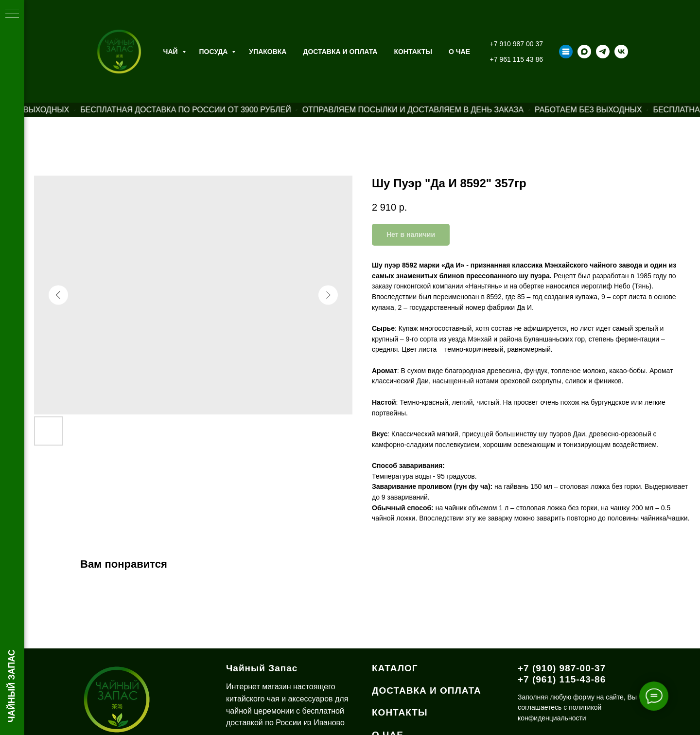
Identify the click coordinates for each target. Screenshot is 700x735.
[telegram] (603, 52)
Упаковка (268, 52)
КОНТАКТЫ (400, 712)
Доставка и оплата (340, 52)
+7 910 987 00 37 (516, 44)
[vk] (621, 52)
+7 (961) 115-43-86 (562, 679)
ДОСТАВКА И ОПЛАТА (427, 690)
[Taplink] (566, 52)
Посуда (215, 52)
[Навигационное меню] (12, 15)
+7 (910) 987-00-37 (562, 668)
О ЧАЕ (459, 52)
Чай (172, 52)
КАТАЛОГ (395, 668)
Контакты (413, 52)
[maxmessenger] (584, 52)
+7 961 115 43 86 (516, 59)
